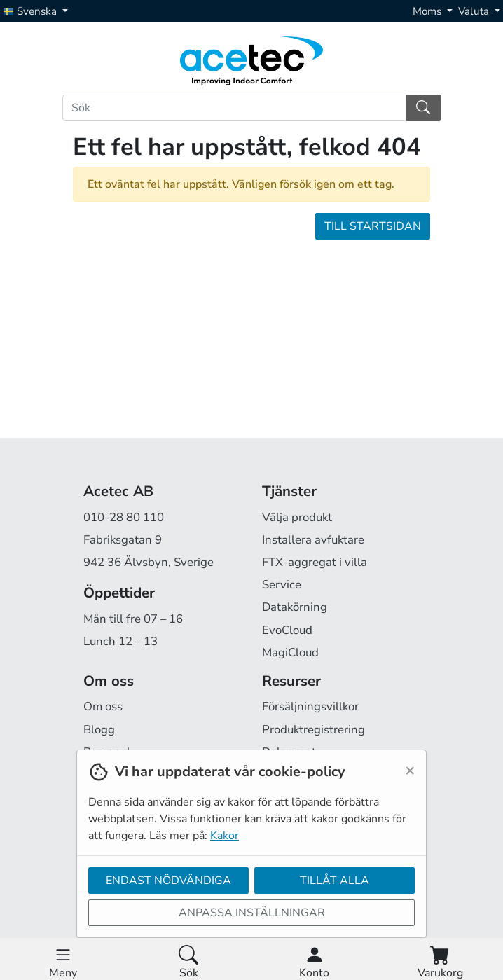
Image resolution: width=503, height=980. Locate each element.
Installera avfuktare (313, 540)
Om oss (103, 706)
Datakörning (295, 607)
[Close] (410, 770)
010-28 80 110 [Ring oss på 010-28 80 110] (124, 517)
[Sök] (234, 108)
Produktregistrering (313, 730)
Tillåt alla (335, 881)
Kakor (225, 836)
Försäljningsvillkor (310, 706)
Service (282, 585)
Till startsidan (373, 226)
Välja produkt (297, 517)
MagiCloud (290, 653)
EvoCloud (287, 630)
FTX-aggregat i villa (315, 562)
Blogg (99, 730)
